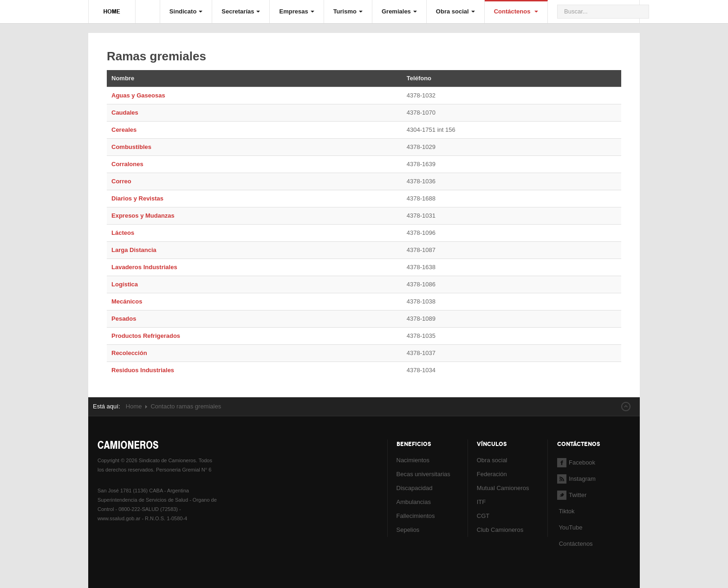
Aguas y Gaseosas (138, 95)
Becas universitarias (423, 474)
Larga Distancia (134, 250)
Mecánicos (127, 301)
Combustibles (131, 147)
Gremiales (399, 11)
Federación (492, 474)
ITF (481, 502)
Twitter (572, 495)
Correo (121, 181)
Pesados (124, 319)
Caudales (125, 113)
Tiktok (566, 511)
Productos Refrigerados (146, 336)
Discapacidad (415, 488)
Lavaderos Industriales (144, 267)
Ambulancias (414, 502)
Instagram (576, 479)
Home (134, 406)
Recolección (129, 353)
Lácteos (123, 233)
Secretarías (241, 11)
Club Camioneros (500, 530)
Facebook (576, 462)
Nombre (123, 78)
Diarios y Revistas (137, 198)
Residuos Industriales (143, 370)
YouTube (570, 527)
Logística (125, 284)
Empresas (296, 11)
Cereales (124, 130)
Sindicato (186, 11)
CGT (483, 516)
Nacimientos (413, 460)
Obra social (455, 11)
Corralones (127, 164)
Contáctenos (516, 11)
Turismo (348, 11)
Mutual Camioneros (503, 488)
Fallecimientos (416, 516)
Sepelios (408, 530)
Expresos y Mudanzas (143, 216)
